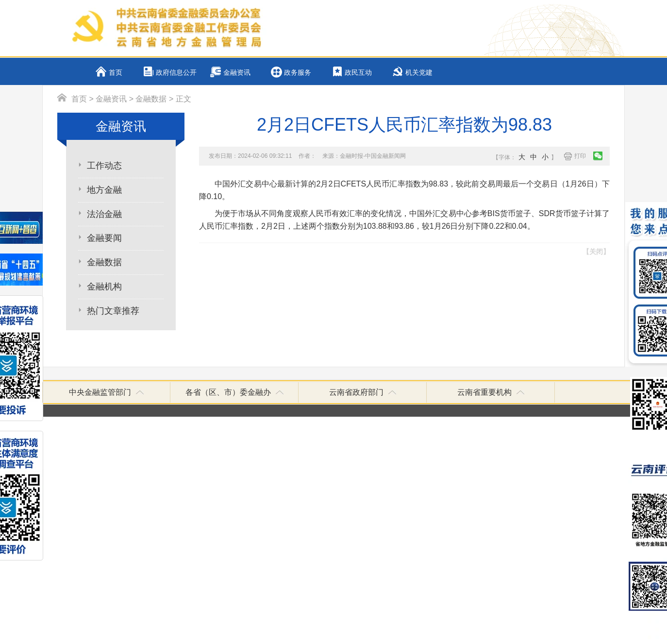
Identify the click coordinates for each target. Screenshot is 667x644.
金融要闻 (104, 238)
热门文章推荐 (113, 311)
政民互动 (358, 73)
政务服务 (298, 73)
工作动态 (104, 166)
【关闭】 (596, 252)
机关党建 (419, 73)
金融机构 (104, 287)
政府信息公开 (176, 73)
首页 (116, 73)
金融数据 (151, 99)
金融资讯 (237, 73)
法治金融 (104, 214)
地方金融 (104, 190)
